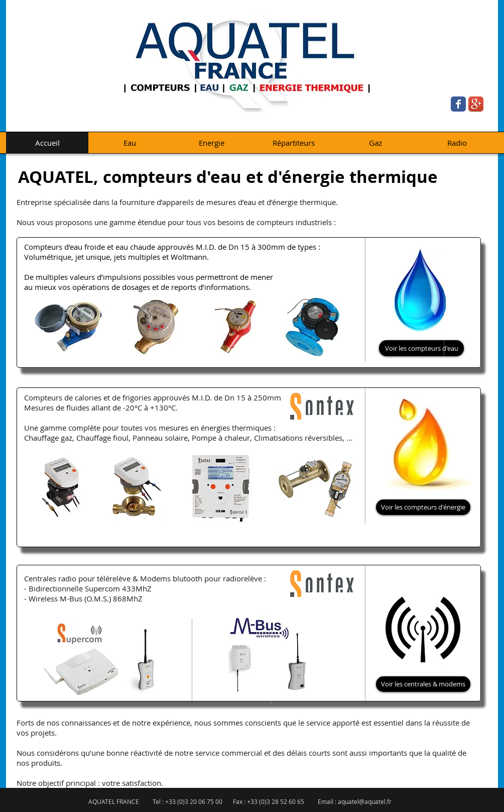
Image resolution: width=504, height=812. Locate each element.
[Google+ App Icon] (476, 104)
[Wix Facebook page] (458, 104)
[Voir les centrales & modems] (423, 684)
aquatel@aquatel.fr (365, 801)
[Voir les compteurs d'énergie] (423, 507)
